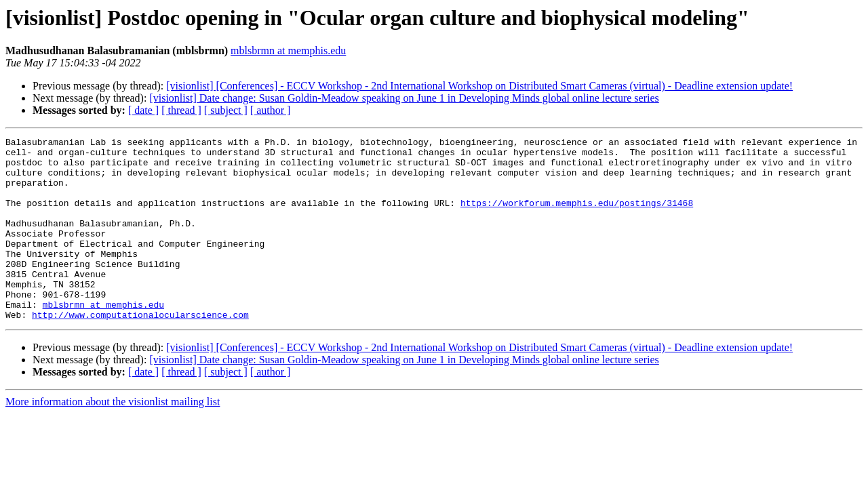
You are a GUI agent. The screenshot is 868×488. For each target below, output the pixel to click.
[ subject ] (226, 110)
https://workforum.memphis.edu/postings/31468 (577, 217)
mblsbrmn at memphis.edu (288, 50)
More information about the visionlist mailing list (113, 438)
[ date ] (143, 110)
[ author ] (271, 110)
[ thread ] (181, 110)
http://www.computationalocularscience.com (140, 351)
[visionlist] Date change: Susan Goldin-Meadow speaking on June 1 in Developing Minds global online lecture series (404, 98)
